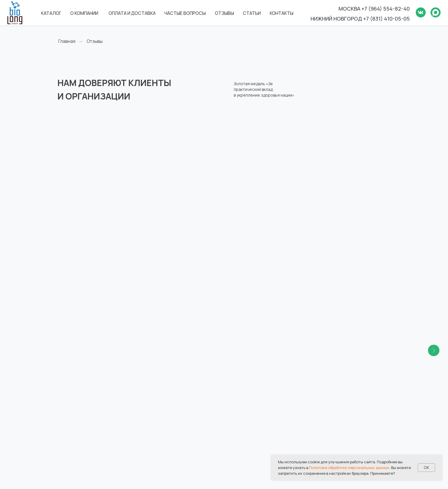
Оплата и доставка (251, 394)
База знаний (329, 394)
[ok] (71, 434)
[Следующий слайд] (434, 156)
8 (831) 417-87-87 (162, 407)
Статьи (238, 414)
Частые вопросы (248, 404)
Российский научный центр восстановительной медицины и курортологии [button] (261, 138)
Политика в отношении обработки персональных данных (344, 431)
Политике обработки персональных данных (349, 468)
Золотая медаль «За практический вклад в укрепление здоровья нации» (264, 89)
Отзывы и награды (336, 384)
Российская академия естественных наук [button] (91, 127)
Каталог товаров (249, 384)
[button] (196, 271)
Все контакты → (162, 457)
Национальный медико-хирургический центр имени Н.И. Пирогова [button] (350, 131)
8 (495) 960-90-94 (164, 443)
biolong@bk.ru (159, 414)
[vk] (62, 434)
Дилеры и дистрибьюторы (344, 414)
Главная (67, 41)
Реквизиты (327, 404)
